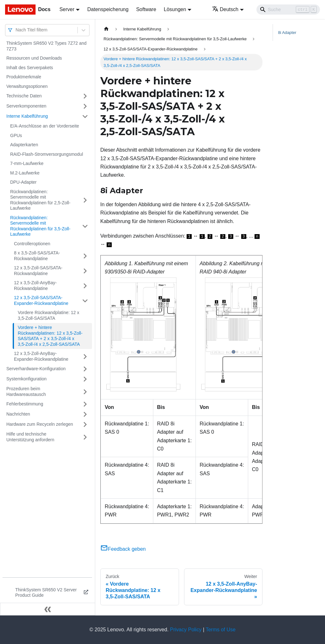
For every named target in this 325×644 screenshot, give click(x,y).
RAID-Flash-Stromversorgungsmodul (47, 154)
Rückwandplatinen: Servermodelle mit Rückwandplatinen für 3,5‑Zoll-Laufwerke (40, 226)
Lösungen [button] (175, 9)
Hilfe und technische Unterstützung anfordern (30, 437)
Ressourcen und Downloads (34, 58)
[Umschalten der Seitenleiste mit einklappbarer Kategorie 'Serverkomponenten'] (85, 106)
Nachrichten (18, 414)
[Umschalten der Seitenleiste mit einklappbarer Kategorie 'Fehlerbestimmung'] (85, 404)
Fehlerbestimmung (25, 404)
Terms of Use (221, 630)
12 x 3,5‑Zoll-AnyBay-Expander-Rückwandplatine (41, 356)
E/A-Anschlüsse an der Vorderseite (45, 126)
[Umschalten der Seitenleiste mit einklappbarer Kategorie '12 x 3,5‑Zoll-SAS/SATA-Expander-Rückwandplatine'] (85, 301)
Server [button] (67, 9)
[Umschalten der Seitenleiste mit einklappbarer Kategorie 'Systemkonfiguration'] (85, 379)
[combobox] (16, 30)
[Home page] (106, 29)
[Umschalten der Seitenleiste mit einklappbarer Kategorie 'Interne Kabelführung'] (85, 116)
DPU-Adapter (23, 182)
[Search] (288, 10)
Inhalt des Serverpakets (30, 68)
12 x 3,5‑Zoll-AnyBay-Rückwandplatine (35, 286)
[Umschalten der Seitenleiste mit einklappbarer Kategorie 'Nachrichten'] (85, 414)
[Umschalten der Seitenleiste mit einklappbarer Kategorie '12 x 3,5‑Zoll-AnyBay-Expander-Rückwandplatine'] (85, 356)
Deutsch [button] (225, 9)
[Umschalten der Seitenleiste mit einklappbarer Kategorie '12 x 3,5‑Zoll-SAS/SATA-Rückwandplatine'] (85, 271)
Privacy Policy (186, 630)
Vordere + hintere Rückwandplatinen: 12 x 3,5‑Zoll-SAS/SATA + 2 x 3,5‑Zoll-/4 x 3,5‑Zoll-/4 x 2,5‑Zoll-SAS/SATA (50, 336)
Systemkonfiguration (27, 379)
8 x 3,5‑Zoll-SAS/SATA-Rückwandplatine (37, 256)
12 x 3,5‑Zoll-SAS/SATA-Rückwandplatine (38, 271)
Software (146, 9)
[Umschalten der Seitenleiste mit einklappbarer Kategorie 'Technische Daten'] (85, 96)
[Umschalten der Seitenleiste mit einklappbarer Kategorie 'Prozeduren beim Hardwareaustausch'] (85, 392)
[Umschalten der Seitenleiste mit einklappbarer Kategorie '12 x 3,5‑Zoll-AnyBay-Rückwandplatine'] (85, 286)
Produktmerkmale (24, 77)
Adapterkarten (24, 145)
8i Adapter (287, 33)
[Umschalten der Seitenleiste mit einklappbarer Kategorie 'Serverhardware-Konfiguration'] (85, 369)
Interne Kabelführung (27, 116)
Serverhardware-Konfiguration (36, 369)
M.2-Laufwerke (25, 173)
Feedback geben (123, 549)
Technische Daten (24, 96)
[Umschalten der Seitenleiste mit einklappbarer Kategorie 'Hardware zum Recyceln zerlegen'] (85, 424)
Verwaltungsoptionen (27, 86)
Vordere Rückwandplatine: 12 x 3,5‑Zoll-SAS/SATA (49, 315)
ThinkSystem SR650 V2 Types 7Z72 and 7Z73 (46, 46)
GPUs (16, 135)
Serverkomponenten (26, 106)
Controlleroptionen (32, 244)
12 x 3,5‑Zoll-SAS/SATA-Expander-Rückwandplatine (41, 300)
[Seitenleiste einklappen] (48, 609)
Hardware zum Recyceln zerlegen (40, 424)
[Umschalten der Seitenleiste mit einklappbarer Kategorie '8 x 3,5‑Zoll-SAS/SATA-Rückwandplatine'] (85, 256)
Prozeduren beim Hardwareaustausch (26, 391)
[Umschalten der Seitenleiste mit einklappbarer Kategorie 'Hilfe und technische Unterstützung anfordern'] (85, 437)
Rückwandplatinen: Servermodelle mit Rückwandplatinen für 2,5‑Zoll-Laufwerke (40, 200)
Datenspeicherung (108, 9)
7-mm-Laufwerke (27, 163)
